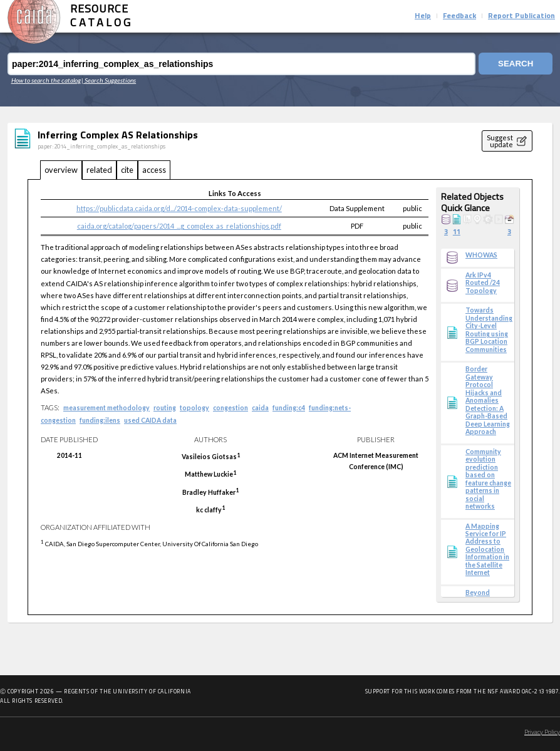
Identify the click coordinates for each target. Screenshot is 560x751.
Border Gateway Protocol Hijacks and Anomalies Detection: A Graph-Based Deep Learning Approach (488, 400)
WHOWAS (481, 255)
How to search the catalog (46, 80)
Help (423, 16)
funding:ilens (100, 420)
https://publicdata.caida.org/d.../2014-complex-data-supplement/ (179, 208)
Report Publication (521, 16)
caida (260, 408)
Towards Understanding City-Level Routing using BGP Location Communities (489, 329)
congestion (231, 408)
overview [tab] (61, 170)
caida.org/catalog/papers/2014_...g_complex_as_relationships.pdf (179, 226)
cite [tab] (127, 170)
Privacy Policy (542, 733)
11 (457, 233)
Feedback (459, 16)
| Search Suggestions (109, 80)
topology (194, 408)
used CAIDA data (150, 420)
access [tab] (154, 170)
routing (165, 408)
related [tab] (99, 170)
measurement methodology (106, 408)
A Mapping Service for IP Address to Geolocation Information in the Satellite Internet (487, 550)
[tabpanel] (280, 397)
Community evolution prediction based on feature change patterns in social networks (488, 479)
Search (515, 64)
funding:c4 (289, 408)
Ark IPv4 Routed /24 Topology (483, 283)
